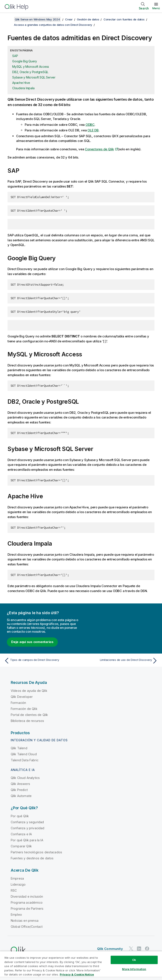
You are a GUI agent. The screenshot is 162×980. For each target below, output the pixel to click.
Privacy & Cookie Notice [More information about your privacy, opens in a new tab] (77, 974)
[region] (81, 965)
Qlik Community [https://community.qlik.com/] (110, 949)
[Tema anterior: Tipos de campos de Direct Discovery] (41, 661)
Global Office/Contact (27, 927)
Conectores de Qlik (99, 149)
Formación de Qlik (24, 709)
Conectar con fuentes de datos (124, 19)
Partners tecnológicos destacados (36, 852)
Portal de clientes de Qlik (29, 715)
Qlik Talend (19, 748)
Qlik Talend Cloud (24, 754)
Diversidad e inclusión (27, 896)
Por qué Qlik (20, 816)
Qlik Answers (20, 784)
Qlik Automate (21, 796)
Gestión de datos (88, 19)
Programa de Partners (27, 908)
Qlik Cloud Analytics (25, 778)
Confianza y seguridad (27, 822)
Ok (134, 960)
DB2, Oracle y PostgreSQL (30, 72)
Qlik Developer (22, 697)
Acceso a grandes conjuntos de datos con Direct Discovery (53, 25)
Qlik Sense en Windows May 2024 (37, 19)
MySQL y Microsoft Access (31, 67)
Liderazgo (18, 884)
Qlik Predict (19, 790)
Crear (69, 19)
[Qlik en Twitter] (131, 948)
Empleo (16, 915)
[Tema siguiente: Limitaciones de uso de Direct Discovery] (121, 661)
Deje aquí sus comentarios (32, 642)
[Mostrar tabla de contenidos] (9, 19)
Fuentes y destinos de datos (32, 858)
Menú (156, 8)
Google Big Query (25, 61)
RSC (14, 890)
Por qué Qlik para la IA (27, 840)
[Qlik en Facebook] (147, 948)
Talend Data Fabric (25, 760)
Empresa (17, 878)
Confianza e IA (21, 834)
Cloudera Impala (23, 88)
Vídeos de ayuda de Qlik (29, 691)
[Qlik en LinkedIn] (139, 948)
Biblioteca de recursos (28, 721)
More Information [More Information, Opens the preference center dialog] (134, 969)
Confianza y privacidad (28, 828)
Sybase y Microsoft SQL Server (34, 77)
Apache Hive (21, 83)
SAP (15, 56)
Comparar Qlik (21, 846)
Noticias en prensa (25, 921)
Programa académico (27, 902)
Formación (18, 703)
